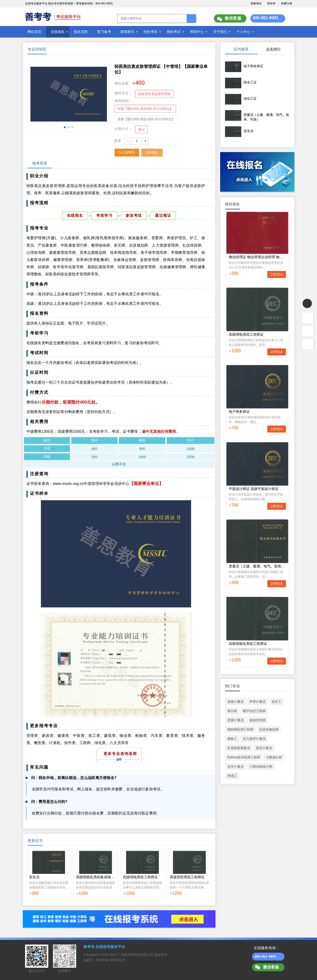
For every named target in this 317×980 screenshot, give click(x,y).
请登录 (271, 3)
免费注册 (287, 3)
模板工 (232, 739)
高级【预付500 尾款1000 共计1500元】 (146, 119)
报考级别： (123, 101)
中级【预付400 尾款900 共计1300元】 (145, 109)
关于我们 (220, 32)
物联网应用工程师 (240, 729)
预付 (141, 130)
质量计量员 (235, 720)
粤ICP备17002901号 (111, 960)
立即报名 (152, 152)
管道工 (232, 776)
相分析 (232, 711)
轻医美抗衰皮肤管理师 (154, 94)
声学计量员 (258, 702)
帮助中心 (197, 32)
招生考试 (150, 32)
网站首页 (34, 32)
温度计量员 (235, 702)
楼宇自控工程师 (254, 711)
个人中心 (243, 32)
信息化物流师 (269, 729)
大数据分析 (274, 757)
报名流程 (81, 32)
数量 (118, 141)
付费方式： (123, 129)
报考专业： (123, 93)
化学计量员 (235, 767)
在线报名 (58, 32)
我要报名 (256, 3)
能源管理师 (258, 720)
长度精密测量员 (239, 748)
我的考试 (174, 32)
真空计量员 (264, 748)
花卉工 (276, 702)
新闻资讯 (127, 32)
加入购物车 (127, 152)
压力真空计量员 (254, 739)
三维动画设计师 (261, 767)
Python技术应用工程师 (244, 757)
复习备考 (104, 32)
